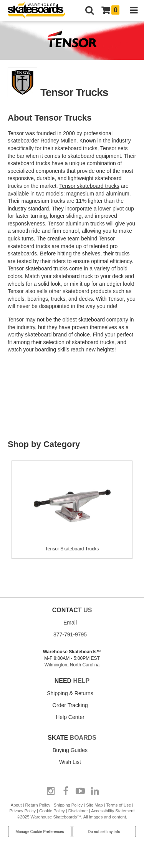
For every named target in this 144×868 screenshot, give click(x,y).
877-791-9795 (70, 634)
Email (70, 623)
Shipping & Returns (70, 693)
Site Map (94, 805)
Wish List (70, 762)
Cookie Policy (52, 811)
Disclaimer (78, 811)
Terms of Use (118, 805)
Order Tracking (70, 705)
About (16, 805)
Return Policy (38, 805)
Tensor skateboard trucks (89, 186)
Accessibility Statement (113, 811)
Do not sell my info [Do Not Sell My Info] (104, 832)
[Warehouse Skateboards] (40, 11)
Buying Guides (70, 750)
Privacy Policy (23, 811)
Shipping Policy (68, 805)
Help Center (70, 717)
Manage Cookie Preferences (40, 832)
